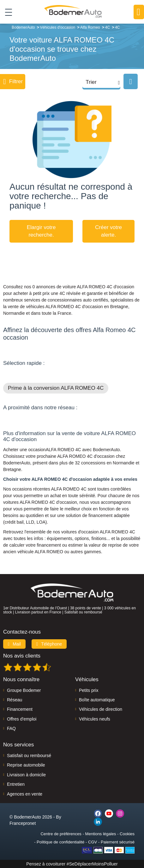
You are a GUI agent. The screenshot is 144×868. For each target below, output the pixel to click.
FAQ (11, 728)
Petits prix (89, 690)
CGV (93, 842)
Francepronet (23, 823)
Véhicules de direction (101, 709)
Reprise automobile (26, 765)
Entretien (16, 784)
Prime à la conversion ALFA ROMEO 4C (56, 388)
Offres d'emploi (22, 719)
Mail (14, 644)
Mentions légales (101, 834)
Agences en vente (25, 794)
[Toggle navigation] (6, 12)
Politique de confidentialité (60, 842)
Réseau (15, 700)
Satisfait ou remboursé (29, 756)
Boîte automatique (97, 700)
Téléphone (49, 644)
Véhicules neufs (95, 719)
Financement (20, 709)
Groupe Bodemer (24, 690)
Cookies (127, 834)
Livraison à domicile (26, 775)
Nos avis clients (22, 656)
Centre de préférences (61, 834)
